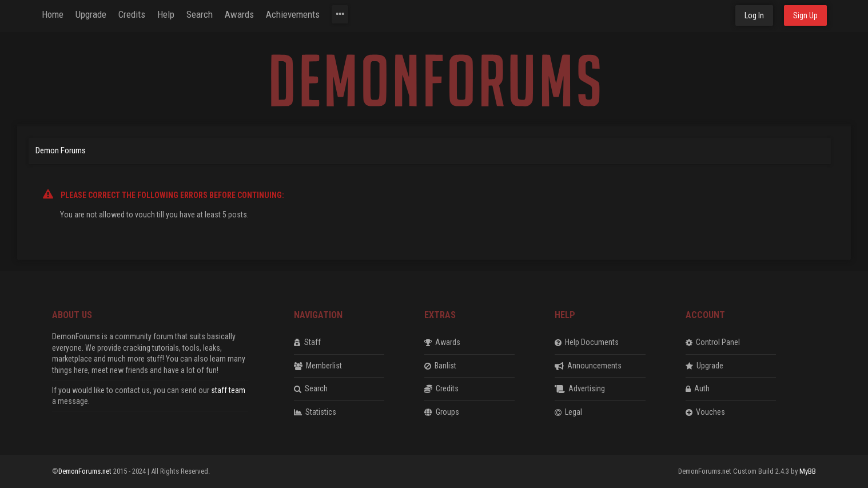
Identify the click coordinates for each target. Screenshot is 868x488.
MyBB (808, 471)
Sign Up (805, 15)
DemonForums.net (86, 471)
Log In (754, 15)
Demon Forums (61, 150)
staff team (228, 390)
